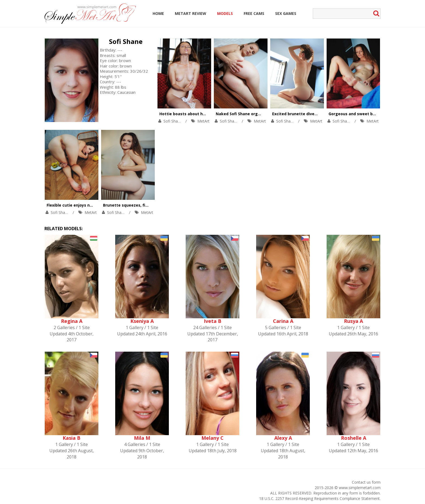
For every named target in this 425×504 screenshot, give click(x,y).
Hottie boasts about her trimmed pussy (198, 114)
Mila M (142, 438)
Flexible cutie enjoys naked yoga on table (87, 205)
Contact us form (366, 482)
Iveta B (213, 321)
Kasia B (72, 438)
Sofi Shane (126, 41)
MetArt (203, 121)
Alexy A (283, 438)
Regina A (72, 321)
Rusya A (353, 321)
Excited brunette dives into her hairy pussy (314, 114)
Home (158, 13)
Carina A (283, 321)
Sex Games (286, 13)
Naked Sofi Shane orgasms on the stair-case (260, 114)
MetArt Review (191, 13)
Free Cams (254, 13)
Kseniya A (142, 321)
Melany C (212, 438)
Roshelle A (354, 438)
